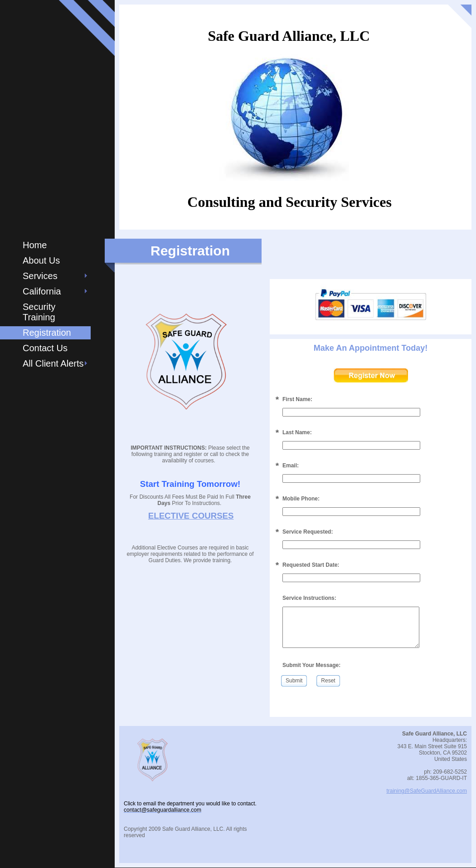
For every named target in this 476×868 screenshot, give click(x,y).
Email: (291, 466)
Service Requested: (308, 532)
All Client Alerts (53, 363)
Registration (47, 333)
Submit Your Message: (311, 665)
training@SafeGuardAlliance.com (427, 791)
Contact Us (45, 348)
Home (35, 245)
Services (40, 276)
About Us (41, 260)
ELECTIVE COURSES (191, 516)
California (42, 291)
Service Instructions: (309, 598)
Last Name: (297, 432)
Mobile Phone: (301, 499)
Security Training (39, 312)
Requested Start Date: (311, 565)
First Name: (297, 399)
